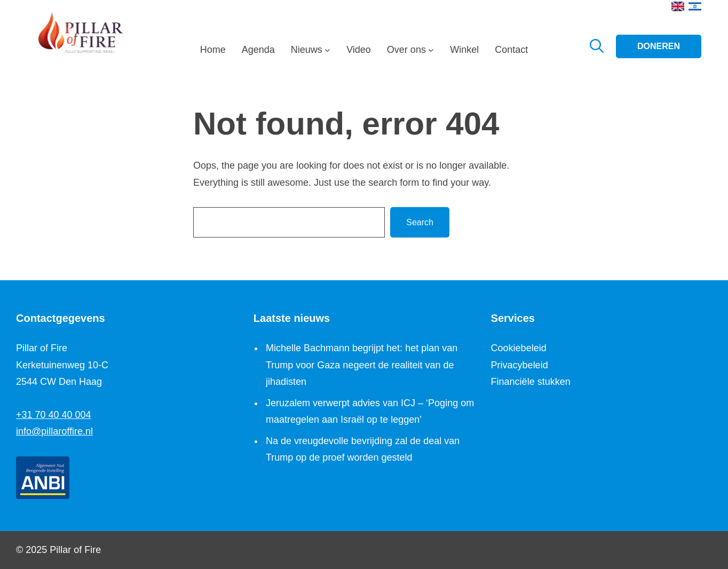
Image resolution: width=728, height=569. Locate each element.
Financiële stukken (531, 382)
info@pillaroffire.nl (54, 431)
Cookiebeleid (519, 348)
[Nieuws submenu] (327, 53)
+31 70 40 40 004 (54, 415)
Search (420, 222)
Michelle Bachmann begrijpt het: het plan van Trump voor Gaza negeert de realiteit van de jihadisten (362, 365)
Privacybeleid (520, 365)
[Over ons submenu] (431, 53)
